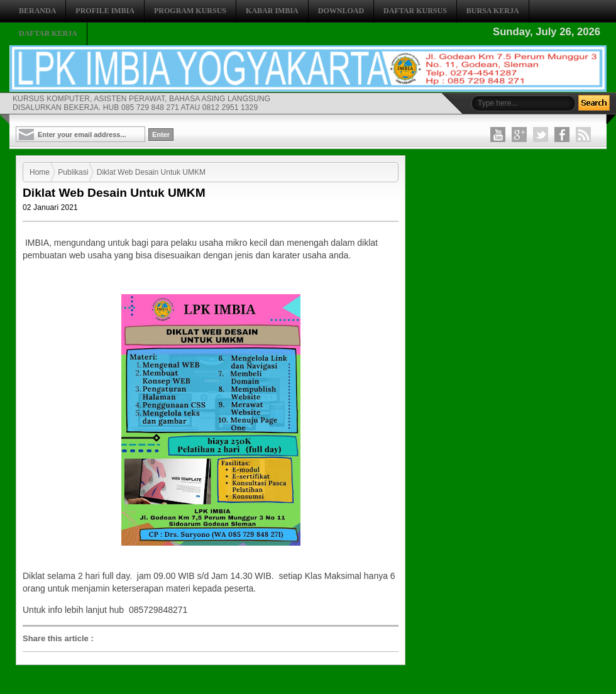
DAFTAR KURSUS (415, 11)
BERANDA (37, 11)
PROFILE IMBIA (105, 11)
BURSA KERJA (493, 11)
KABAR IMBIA (272, 11)
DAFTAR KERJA (48, 33)
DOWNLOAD (341, 11)
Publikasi (73, 172)
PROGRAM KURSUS (190, 11)
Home (40, 172)
